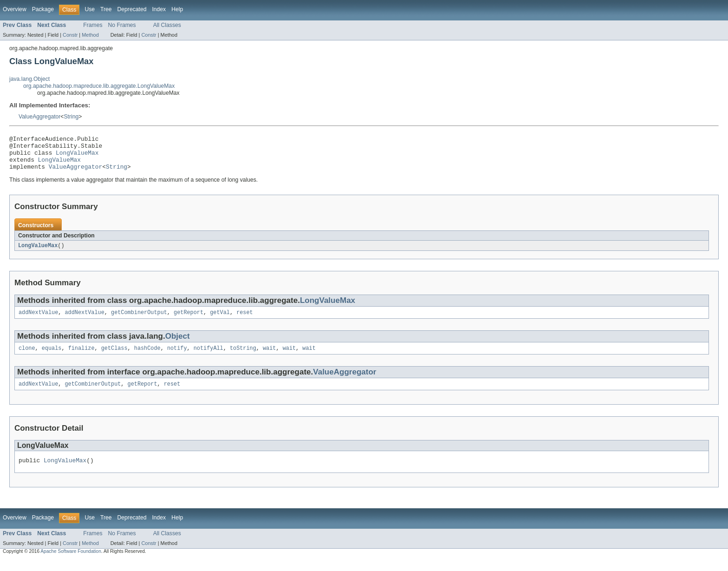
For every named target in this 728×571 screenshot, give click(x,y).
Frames (93, 25)
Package (43, 9)
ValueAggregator (39, 117)
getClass (114, 357)
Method (90, 35)
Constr (70, 35)
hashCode (147, 357)
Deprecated (132, 9)
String (71, 117)
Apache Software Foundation (71, 563)
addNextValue (38, 321)
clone (27, 357)
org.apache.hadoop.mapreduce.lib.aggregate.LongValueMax (99, 86)
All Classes (167, 25)
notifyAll (208, 357)
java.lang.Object (29, 79)
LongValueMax (77, 157)
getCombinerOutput (139, 321)
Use (90, 9)
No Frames (122, 25)
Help (177, 9)
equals (52, 357)
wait (269, 357)
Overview (15, 9)
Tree (106, 9)
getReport (188, 321)
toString (243, 357)
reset (245, 321)
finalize (81, 357)
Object (178, 345)
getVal (220, 321)
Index (159, 9)
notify (177, 357)
